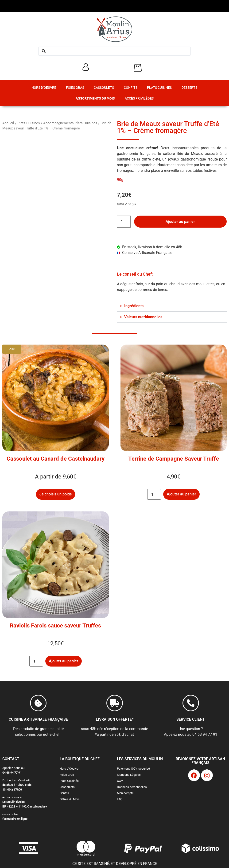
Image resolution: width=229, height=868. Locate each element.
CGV (120, 781)
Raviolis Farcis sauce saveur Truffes (55, 626)
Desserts (189, 88)
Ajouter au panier (180, 222)
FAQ (120, 799)
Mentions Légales (129, 775)
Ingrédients (134, 306)
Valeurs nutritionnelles (143, 317)
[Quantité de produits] (124, 222)
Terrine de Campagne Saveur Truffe (174, 459)
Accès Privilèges (139, 98)
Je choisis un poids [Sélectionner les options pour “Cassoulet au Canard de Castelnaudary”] (56, 494)
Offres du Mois (70, 799)
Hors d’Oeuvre (44, 88)
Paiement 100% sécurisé (133, 769)
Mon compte (125, 793)
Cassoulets (104, 88)
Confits (131, 88)
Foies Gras (75, 88)
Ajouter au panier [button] (181, 494)
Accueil (8, 123)
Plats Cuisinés (159, 88)
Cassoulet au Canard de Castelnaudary (56, 459)
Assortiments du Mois (95, 98)
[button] (172, 306)
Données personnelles (132, 787)
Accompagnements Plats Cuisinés (70, 123)
